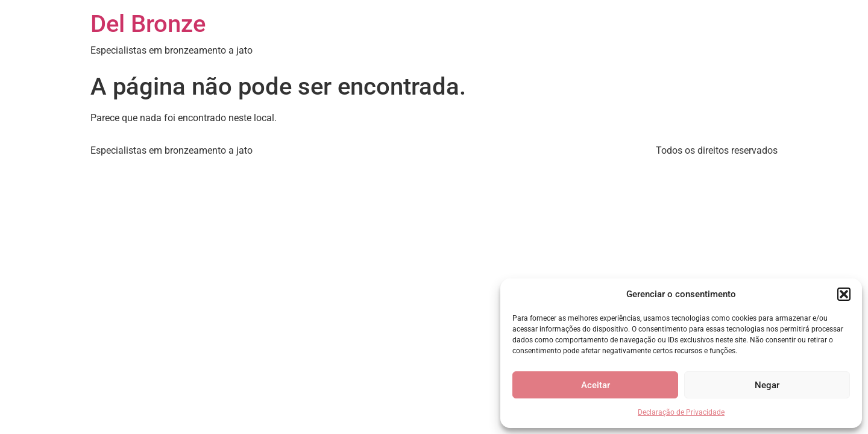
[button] (844, 294)
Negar (767, 385)
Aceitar (596, 385)
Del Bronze (148, 24)
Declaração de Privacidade (681, 412)
